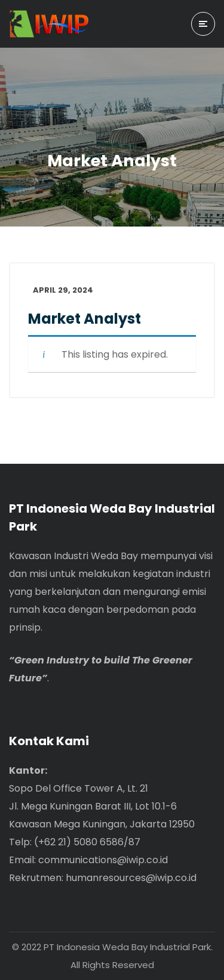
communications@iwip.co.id (103, 860)
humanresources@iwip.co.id (131, 878)
